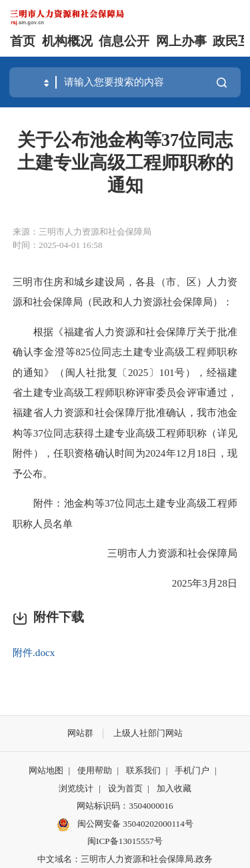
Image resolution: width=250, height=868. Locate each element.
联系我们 (143, 770)
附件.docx (34, 652)
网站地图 (46, 770)
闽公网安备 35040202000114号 (125, 825)
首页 (23, 41)
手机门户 (192, 770)
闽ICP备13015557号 (125, 841)
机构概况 (67, 41)
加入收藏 (174, 788)
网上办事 (181, 41)
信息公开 (124, 41)
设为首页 (125, 788)
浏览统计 (76, 788)
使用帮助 (95, 770)
